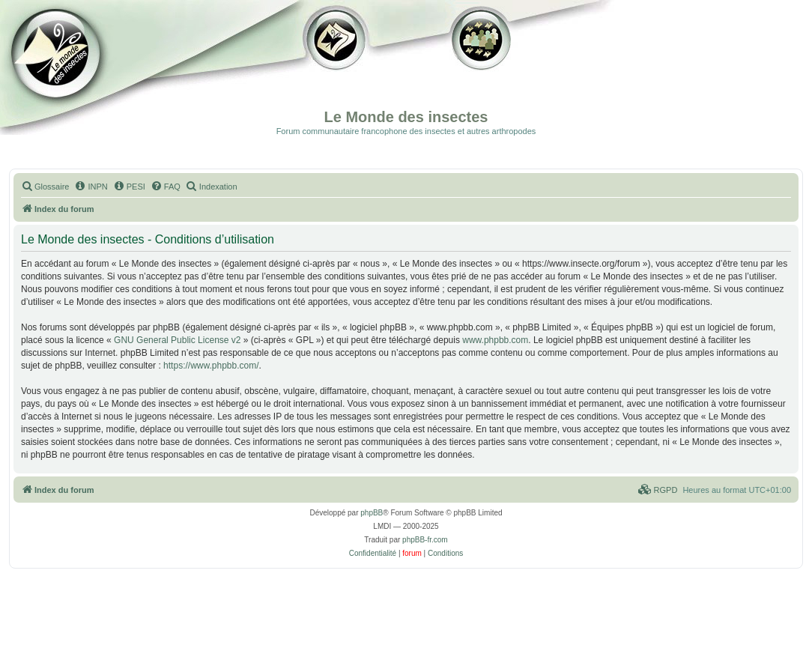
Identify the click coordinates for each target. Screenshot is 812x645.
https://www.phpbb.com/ (211, 366)
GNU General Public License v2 (177, 340)
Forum (479, 67)
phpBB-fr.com (425, 540)
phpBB (372, 513)
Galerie (337, 67)
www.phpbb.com (495, 340)
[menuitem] (45, 187)
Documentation (88, 67)
